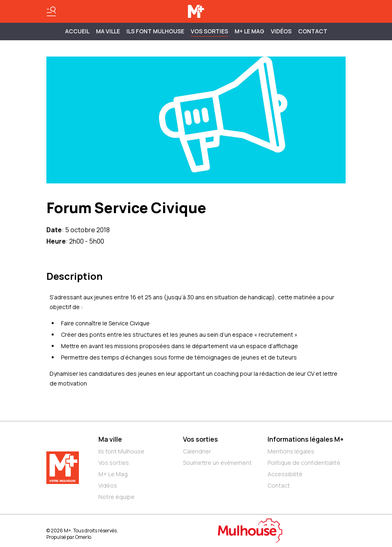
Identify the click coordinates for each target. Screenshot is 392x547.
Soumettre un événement (217, 463)
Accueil (77, 31)
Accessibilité (285, 474)
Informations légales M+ (306, 439)
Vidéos (281, 31)
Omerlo (83, 537)
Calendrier (197, 451)
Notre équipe (117, 497)
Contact (313, 31)
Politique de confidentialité (304, 463)
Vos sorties (209, 31)
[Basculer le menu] (51, 11)
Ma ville (110, 439)
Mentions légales (291, 451)
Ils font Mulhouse (121, 451)
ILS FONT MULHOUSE (155, 31)
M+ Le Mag (249, 31)
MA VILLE (108, 31)
